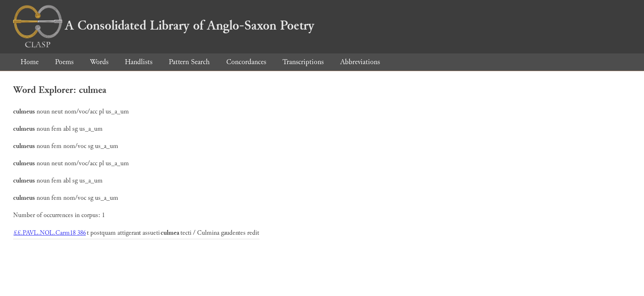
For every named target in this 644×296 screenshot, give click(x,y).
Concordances (246, 62)
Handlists (139, 62)
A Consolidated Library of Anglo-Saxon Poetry (164, 25)
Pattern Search (189, 62)
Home (30, 62)
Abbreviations (360, 62)
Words (99, 62)
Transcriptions (303, 62)
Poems (64, 62)
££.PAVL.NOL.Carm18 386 (50, 233)
